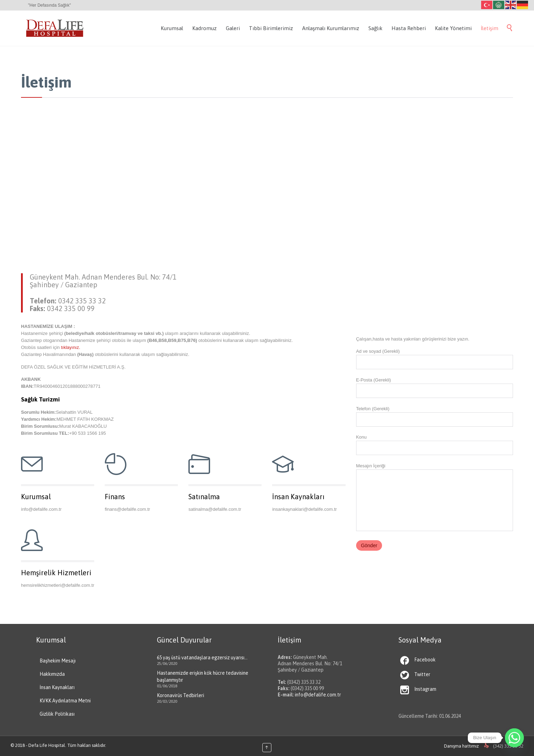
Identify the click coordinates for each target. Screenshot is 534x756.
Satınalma (204, 497)
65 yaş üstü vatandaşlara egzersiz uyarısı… (202, 658)
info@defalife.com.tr (318, 695)
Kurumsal (36, 497)
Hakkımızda (52, 674)
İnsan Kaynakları (298, 497)
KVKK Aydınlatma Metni (65, 701)
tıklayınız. (71, 347)
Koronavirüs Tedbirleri (181, 695)
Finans (115, 497)
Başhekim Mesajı (58, 661)
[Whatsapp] (514, 738)
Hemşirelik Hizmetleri (56, 573)
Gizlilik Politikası (57, 714)
